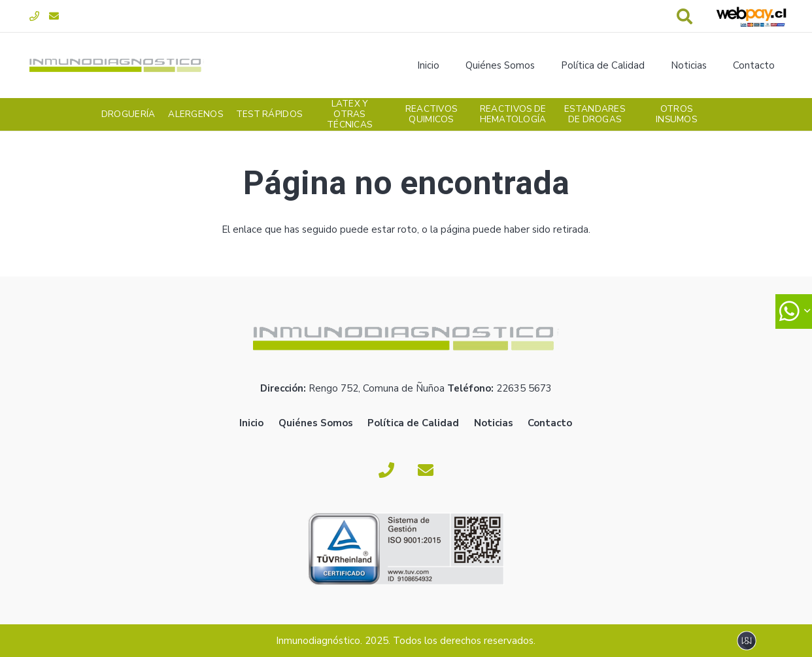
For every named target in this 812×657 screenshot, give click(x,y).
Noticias (494, 423)
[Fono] (35, 16)
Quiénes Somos (316, 423)
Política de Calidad (413, 423)
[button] (685, 16)
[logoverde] (117, 65)
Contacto (550, 423)
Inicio (251, 423)
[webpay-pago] (751, 17)
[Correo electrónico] (54, 16)
